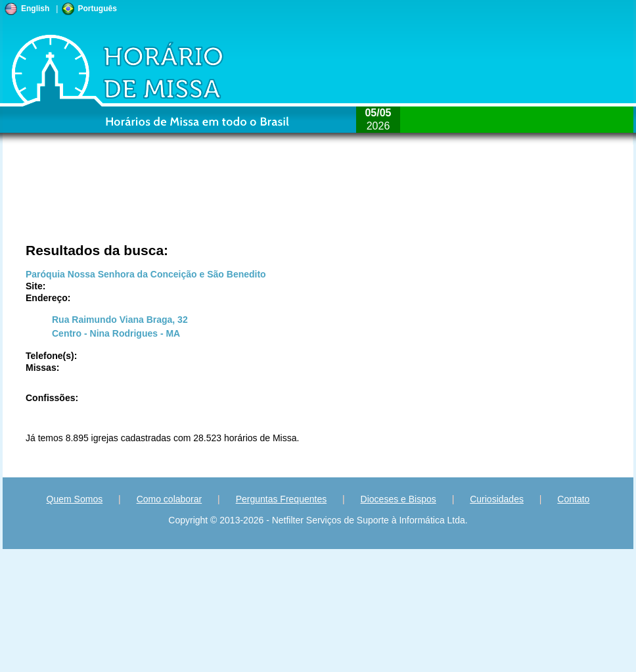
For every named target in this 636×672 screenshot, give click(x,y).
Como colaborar (170, 499)
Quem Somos (75, 499)
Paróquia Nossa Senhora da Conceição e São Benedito (146, 274)
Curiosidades (497, 499)
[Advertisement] (155, 201)
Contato (573, 499)
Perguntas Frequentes (282, 499)
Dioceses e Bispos (398, 499)
